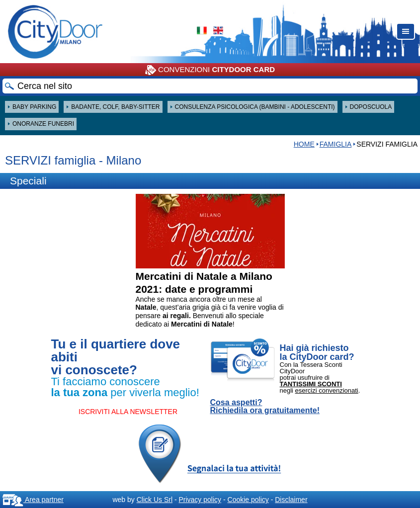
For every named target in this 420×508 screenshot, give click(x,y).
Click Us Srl (155, 500)
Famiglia (336, 144)
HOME (304, 144)
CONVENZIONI (210, 70)
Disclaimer (291, 500)
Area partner (33, 500)
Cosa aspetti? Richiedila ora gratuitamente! (265, 407)
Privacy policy (200, 500)
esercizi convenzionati (327, 390)
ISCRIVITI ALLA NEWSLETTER (128, 412)
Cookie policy (248, 500)
